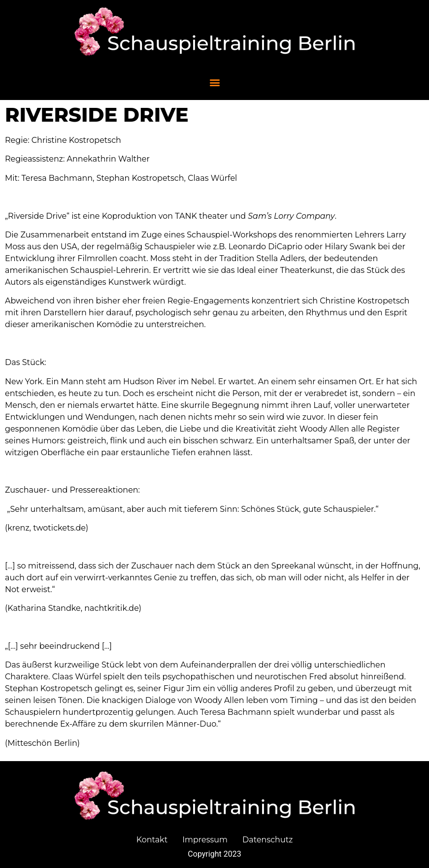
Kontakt (152, 840)
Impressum (205, 840)
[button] (214, 82)
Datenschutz (267, 840)
